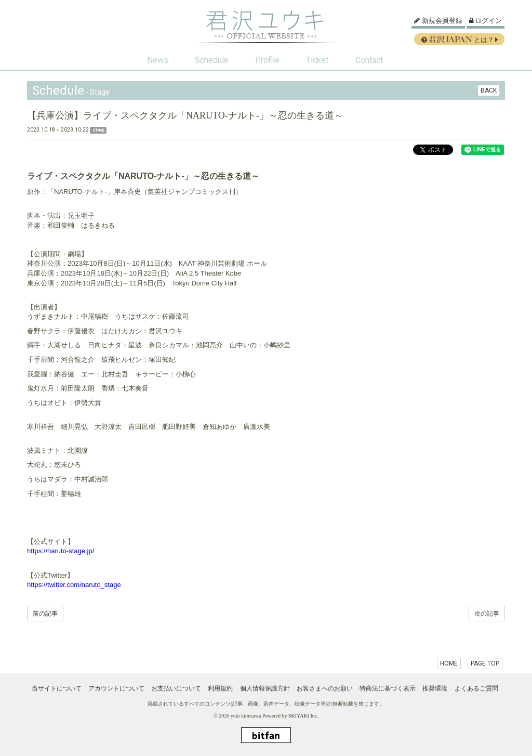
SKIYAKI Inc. (303, 716)
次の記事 (487, 614)
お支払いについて (176, 688)
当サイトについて (57, 688)
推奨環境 (435, 688)
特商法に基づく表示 (388, 688)
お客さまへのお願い (325, 688)
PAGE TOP (485, 663)
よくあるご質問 (476, 688)
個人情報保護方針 (265, 688)
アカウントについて (116, 688)
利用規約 (220, 688)
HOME (449, 663)
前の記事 (45, 614)
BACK (489, 90)
